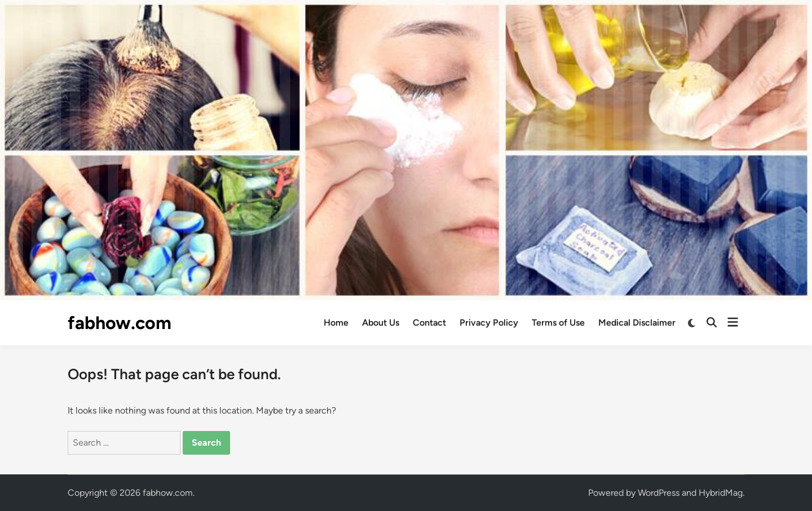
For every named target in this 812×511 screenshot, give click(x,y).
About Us (381, 323)
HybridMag (721, 493)
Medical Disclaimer (637, 323)
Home (336, 323)
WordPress (659, 493)
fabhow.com (120, 323)
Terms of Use (558, 323)
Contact (429, 323)
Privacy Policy (489, 323)
